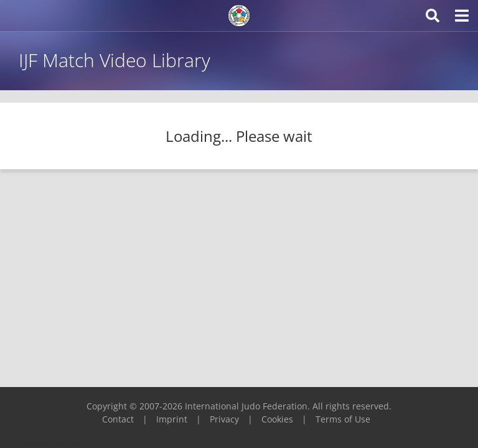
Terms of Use (343, 419)
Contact (118, 419)
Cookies (277, 419)
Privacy (224, 419)
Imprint (172, 419)
